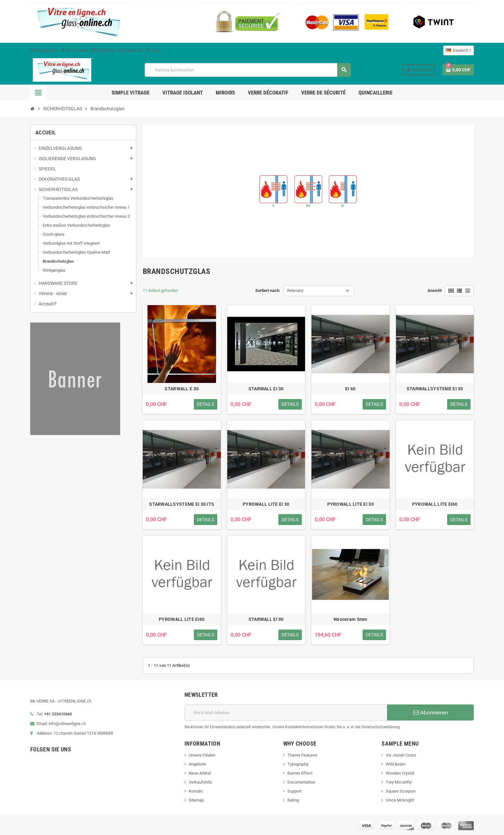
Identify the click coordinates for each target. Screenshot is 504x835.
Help (153, 50)
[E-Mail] (286, 712)
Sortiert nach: (268, 290)
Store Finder (74, 50)
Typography (298, 764)
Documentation (301, 782)
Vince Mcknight (400, 800)
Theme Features (302, 755)
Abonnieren (431, 712)
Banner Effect (300, 773)
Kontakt (196, 791)
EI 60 (350, 389)
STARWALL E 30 (182, 389)
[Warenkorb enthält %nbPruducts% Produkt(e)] (458, 70)
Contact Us (130, 50)
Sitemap (196, 800)
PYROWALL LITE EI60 (435, 504)
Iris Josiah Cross (401, 755)
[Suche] (248, 70)
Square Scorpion (401, 791)
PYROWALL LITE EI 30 (266, 504)
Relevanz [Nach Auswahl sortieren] (295, 290)
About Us (103, 50)
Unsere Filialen (202, 755)
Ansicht (435, 290)
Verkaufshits (200, 782)
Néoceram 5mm (350, 619)
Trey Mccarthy (399, 782)
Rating (293, 800)
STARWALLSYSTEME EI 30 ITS (182, 504)
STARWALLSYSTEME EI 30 (435, 389)
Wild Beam (396, 764)
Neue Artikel (200, 773)
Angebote (197, 764)
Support (294, 791)
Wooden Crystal (400, 773)
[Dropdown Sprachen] (459, 50)
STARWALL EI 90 (266, 619)
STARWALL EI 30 (266, 389)
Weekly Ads (44, 50)
